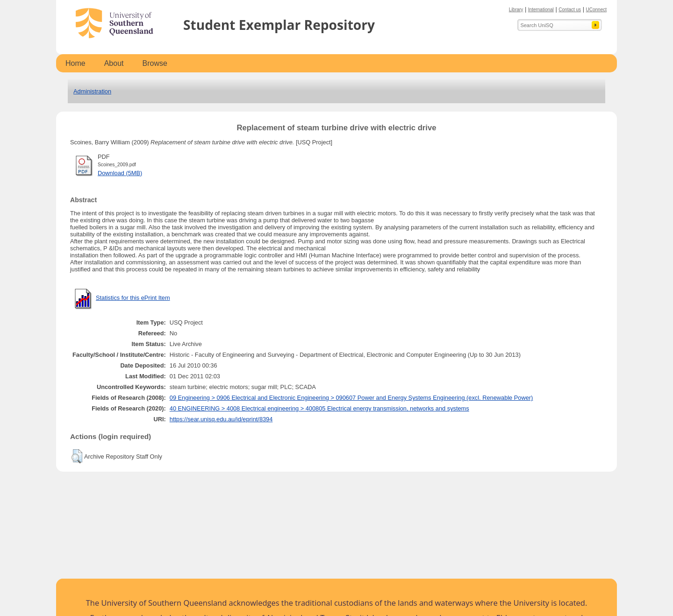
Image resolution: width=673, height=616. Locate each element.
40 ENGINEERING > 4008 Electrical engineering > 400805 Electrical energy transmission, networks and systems (319, 408)
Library (516, 10)
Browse (155, 63)
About (114, 63)
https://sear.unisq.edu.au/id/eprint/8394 (221, 419)
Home (75, 63)
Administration (92, 91)
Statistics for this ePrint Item (133, 298)
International (541, 10)
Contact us (570, 10)
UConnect (596, 10)
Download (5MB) (120, 173)
